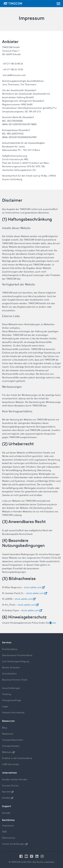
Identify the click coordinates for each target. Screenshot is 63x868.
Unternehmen (10, 773)
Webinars (8, 752)
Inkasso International (13, 713)
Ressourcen (8, 721)
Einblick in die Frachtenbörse (17, 758)
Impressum (8, 826)
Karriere (8, 792)
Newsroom (8, 734)
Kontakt (6, 813)
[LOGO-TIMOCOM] (13, 3)
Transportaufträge (12, 700)
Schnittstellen (9, 674)
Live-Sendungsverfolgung (16, 662)
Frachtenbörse (10, 649)
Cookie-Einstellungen (15, 844)
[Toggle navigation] (58, 3)
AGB (4, 832)
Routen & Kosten (11, 668)
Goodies (8, 798)
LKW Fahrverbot (11, 764)
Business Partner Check (15, 680)
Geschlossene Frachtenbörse (17, 655)
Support (7, 806)
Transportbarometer (13, 740)
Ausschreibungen (11, 688)
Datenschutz (9, 838)
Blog (4, 728)
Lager (5, 707)
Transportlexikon (11, 746)
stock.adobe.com (33, 588)
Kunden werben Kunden (15, 780)
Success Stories (10, 786)
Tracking (7, 694)
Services (7, 643)
